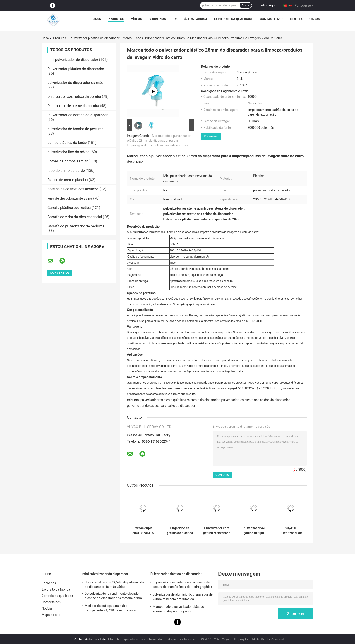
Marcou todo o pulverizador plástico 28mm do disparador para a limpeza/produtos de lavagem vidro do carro (159, 141)
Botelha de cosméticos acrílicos (73, 189)
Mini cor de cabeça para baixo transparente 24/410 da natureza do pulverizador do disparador (110, 609)
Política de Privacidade (90, 639)
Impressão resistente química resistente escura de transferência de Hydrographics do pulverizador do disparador (182, 585)
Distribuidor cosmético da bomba (74, 97)
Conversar (211, 136)
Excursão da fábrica (190, 19)
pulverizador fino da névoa (68, 152)
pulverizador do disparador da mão (75, 83)
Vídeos (136, 19)
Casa (97, 19)
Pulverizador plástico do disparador (95, 38)
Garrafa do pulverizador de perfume (76, 226)
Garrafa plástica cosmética (69, 208)
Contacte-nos (272, 19)
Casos (315, 19)
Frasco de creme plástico (68, 180)
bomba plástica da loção (67, 143)
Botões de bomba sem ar (67, 161)
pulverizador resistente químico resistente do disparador (180, 400)
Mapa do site (51, 615)
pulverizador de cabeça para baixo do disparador (161, 406)
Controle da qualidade (234, 19)
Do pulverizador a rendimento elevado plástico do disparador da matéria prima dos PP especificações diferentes (113, 596)
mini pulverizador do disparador (73, 60)
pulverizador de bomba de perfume (75, 129)
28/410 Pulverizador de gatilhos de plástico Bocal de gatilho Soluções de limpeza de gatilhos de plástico (291, 531)
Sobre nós (157, 19)
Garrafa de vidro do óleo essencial (75, 217)
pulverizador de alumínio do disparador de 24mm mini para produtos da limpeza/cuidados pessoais (183, 597)
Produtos (116, 19)
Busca (246, 5)
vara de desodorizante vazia (70, 198)
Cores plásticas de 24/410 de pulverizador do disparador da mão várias (115, 584)
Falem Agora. (269, 5)
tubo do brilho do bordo (66, 171)
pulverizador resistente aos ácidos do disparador (255, 400)
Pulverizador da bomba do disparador (77, 115)
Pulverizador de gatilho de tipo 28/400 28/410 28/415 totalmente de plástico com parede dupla (254, 531)
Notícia (296, 19)
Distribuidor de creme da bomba (73, 106)
